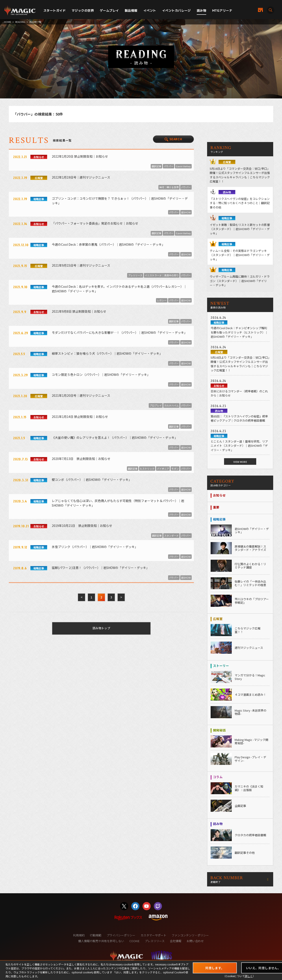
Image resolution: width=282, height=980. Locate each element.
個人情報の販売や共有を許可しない (101, 941)
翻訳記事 (156, 166)
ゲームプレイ (109, 10)
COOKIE (134, 941)
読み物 (201, 10)
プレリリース (135, 275)
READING (20, 22)
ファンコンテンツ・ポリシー (190, 935)
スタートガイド (55, 10)
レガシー (162, 300)
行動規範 (96, 935)
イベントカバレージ (176, 10)
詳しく (249, 976)
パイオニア (163, 469)
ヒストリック (147, 469)
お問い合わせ (195, 941)
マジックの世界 (83, 10)
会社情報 (176, 941)
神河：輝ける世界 (169, 187)
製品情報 (131, 10)
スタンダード (171, 535)
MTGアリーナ (222, 10)
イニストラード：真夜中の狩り (162, 275)
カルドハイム (171, 405)
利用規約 (79, 935)
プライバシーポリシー (121, 935)
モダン (175, 469)
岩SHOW (186, 212)
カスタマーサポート (153, 935)
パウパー (169, 166)
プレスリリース (155, 941)
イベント (150, 10)
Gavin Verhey (183, 166)
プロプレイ (156, 405)
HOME (7, 22)
